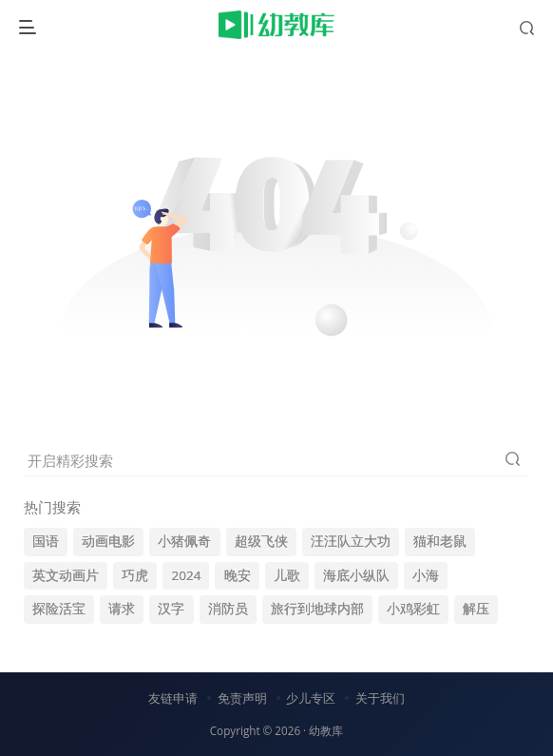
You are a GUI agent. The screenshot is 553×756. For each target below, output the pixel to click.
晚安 (238, 575)
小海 (426, 575)
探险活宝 (59, 609)
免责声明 (242, 698)
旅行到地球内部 (317, 609)
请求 (122, 609)
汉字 (171, 609)
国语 (46, 541)
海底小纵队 (356, 575)
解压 (476, 609)
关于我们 (380, 698)
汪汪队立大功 (351, 541)
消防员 (228, 609)
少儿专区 (311, 698)
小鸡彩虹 (413, 609)
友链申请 (173, 698)
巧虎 (135, 575)
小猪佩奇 (184, 541)
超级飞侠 (261, 541)
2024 (186, 575)
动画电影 (108, 541)
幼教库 (326, 730)
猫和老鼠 (440, 541)
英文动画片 (66, 575)
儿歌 (287, 575)
